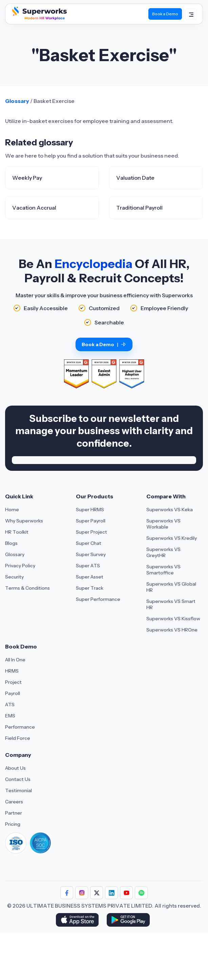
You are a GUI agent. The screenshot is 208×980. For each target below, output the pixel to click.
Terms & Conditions (27, 588)
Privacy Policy (20, 566)
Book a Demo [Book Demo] (165, 14)
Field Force (18, 738)
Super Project (91, 532)
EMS (10, 716)
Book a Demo (104, 344)
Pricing (13, 824)
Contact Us (18, 779)
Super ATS (88, 566)
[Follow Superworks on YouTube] (126, 893)
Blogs (11, 543)
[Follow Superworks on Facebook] (67, 893)
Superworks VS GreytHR (163, 552)
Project (13, 682)
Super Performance (98, 599)
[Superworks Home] (39, 18)
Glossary (17, 101)
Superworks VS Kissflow (173, 619)
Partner (14, 813)
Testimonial (18, 790)
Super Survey (91, 554)
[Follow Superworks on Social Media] (141, 893)
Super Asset (90, 577)
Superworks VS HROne (172, 630)
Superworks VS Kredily (172, 538)
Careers (14, 802)
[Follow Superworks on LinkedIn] (111, 893)
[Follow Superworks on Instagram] (82, 893)
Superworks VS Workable (163, 524)
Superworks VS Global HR (171, 587)
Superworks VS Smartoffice (163, 570)
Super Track (90, 588)
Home (12, 510)
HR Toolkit (17, 532)
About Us (15, 768)
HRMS (12, 671)
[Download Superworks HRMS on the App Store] (78, 921)
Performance (20, 727)
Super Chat (89, 543)
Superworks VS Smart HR (171, 604)
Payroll (13, 693)
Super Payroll (91, 521)
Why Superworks (24, 521)
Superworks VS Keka (170, 510)
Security (14, 577)
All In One (15, 660)
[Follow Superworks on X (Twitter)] (97, 893)
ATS (10, 705)
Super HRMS (90, 510)
